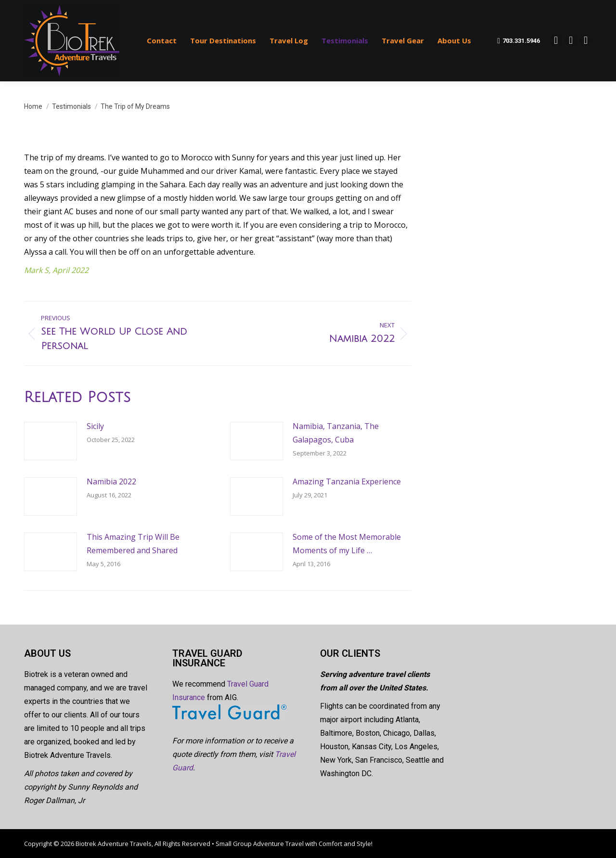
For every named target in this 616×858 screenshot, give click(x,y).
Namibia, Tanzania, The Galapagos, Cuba (336, 433)
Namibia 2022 (111, 481)
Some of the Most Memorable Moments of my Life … (347, 544)
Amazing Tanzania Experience (347, 481)
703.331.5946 (519, 41)
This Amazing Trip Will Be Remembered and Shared (133, 544)
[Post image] (51, 441)
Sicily (95, 426)
